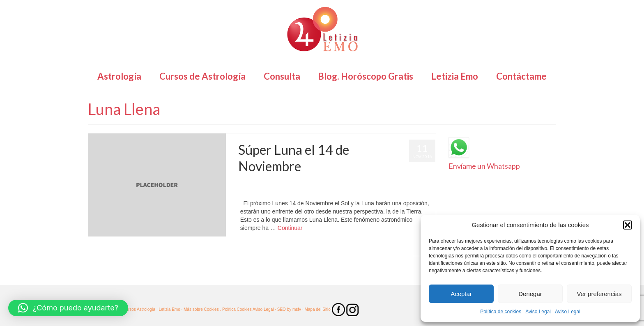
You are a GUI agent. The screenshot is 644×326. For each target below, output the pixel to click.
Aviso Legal (538, 312)
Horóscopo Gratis (356, 183)
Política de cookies (501, 312)
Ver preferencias (599, 294)
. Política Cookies (236, 309)
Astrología (326, 183)
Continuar (290, 228)
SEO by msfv (289, 309)
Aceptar (461, 294)
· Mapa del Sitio (317, 309)
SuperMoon (296, 247)
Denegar (530, 294)
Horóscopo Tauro (394, 183)
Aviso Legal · (264, 309)
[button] (628, 225)
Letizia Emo (262, 183)
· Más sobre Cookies (200, 309)
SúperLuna (263, 191)
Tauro (314, 247)
